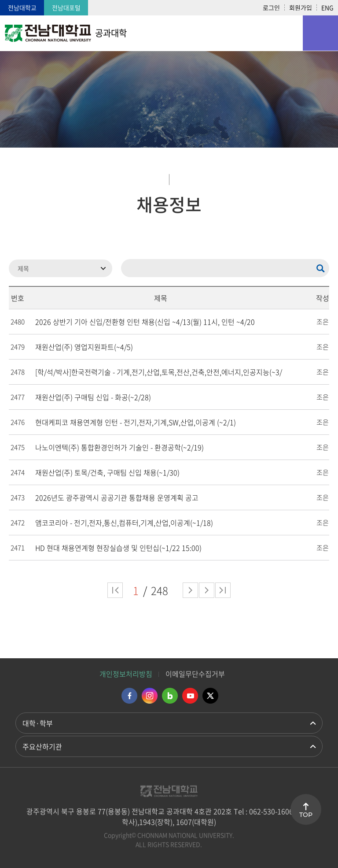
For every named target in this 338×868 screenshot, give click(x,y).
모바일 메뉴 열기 (320, 33)
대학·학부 (38, 723)
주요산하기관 (42, 746)
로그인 (271, 7)
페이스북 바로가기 (129, 696)
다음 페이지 (190, 590)
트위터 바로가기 (210, 696)
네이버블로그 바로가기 (170, 696)
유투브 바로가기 (190, 696)
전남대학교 (22, 7)
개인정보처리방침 (126, 674)
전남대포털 (66, 7)
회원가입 (301, 7)
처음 (115, 590)
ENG (327, 7)
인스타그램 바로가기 (150, 696)
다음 (207, 590)
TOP (306, 815)
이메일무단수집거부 (195, 674)
